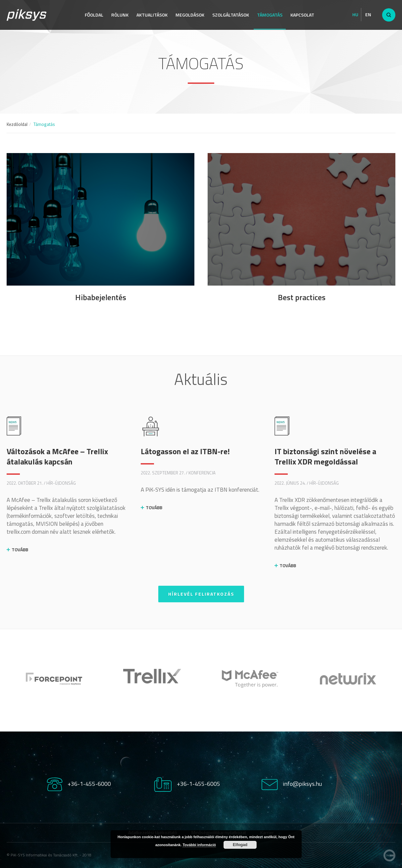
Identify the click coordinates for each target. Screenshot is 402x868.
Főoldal (94, 15)
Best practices (302, 297)
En (368, 15)
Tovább (20, 549)
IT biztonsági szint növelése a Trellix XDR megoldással (325, 456)
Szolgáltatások (231, 15)
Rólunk (120, 15)
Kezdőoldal (17, 124)
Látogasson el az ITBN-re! (185, 451)
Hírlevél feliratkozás (201, 594)
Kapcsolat (302, 15)
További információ (199, 845)
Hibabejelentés (101, 297)
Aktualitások (152, 15)
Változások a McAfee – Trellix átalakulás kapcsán (57, 456)
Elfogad (240, 845)
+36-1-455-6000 (89, 784)
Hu (355, 15)
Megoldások (190, 15)
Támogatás (270, 15)
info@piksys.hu (302, 784)
